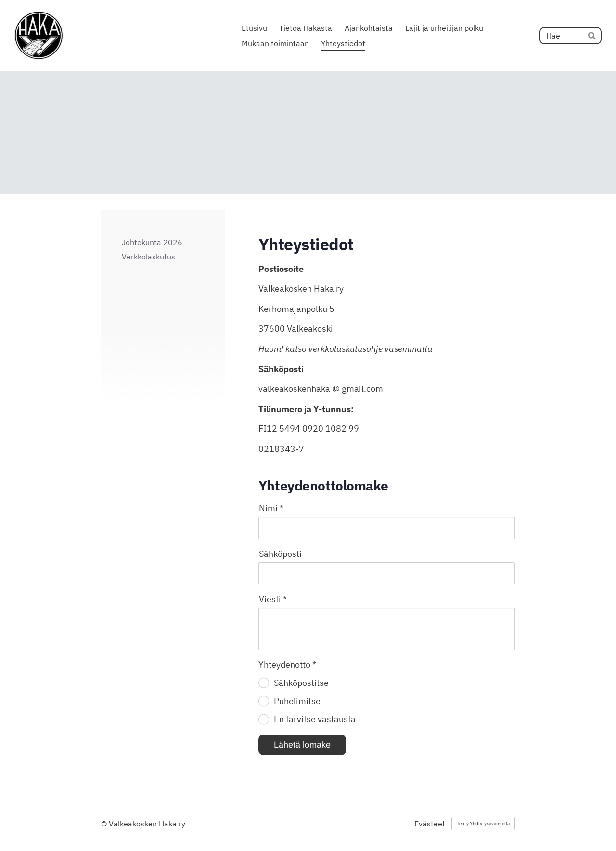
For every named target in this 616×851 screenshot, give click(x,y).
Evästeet (430, 824)
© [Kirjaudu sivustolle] (105, 824)
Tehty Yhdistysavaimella (483, 823)
